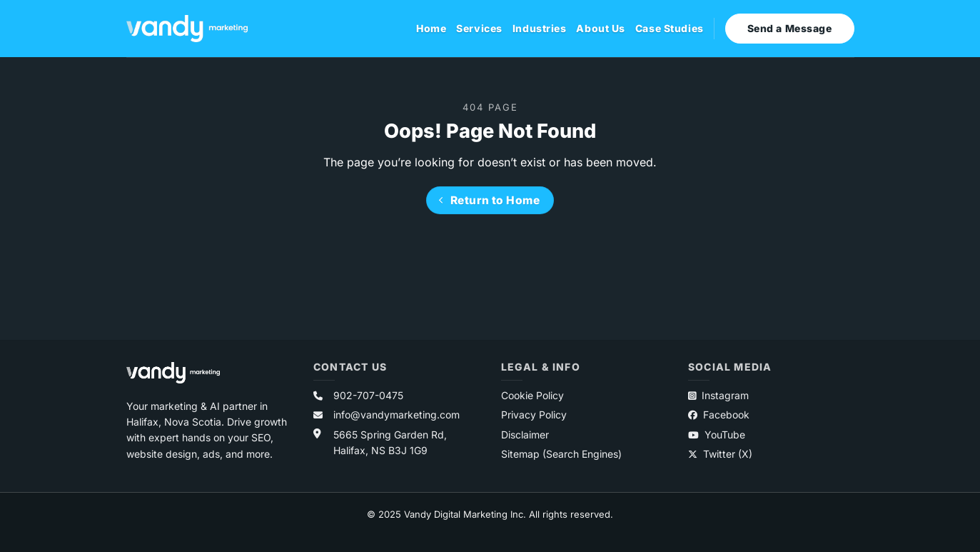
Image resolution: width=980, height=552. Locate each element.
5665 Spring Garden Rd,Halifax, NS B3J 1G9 (390, 442)
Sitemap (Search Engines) (561, 454)
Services (479, 28)
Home (431, 28)
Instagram (718, 395)
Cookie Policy (532, 395)
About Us (600, 28)
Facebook (719, 415)
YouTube (717, 435)
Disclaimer (525, 435)
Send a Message (790, 28)
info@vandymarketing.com (396, 415)
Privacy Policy (534, 415)
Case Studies (670, 28)
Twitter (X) (720, 454)
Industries (540, 28)
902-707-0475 (368, 395)
